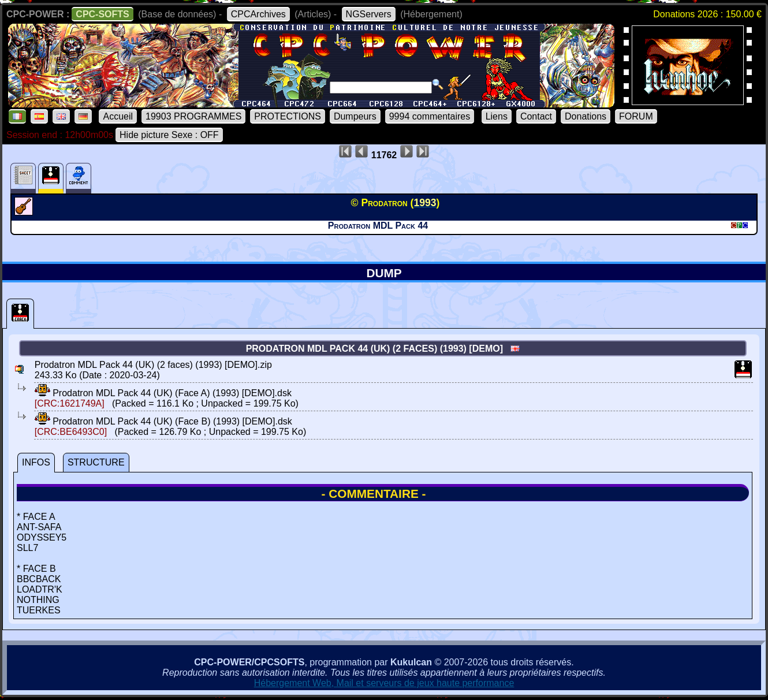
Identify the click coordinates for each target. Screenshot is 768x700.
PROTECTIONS (288, 116)
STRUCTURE (96, 462)
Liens (497, 116)
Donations (586, 116)
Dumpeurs (355, 116)
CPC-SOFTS (102, 14)
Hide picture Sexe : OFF (169, 135)
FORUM (636, 116)
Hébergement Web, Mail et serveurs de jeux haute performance (384, 683)
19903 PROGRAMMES (193, 116)
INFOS (36, 462)
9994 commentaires (430, 116)
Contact (536, 116)
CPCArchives (258, 14)
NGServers (369, 14)
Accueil (118, 116)
